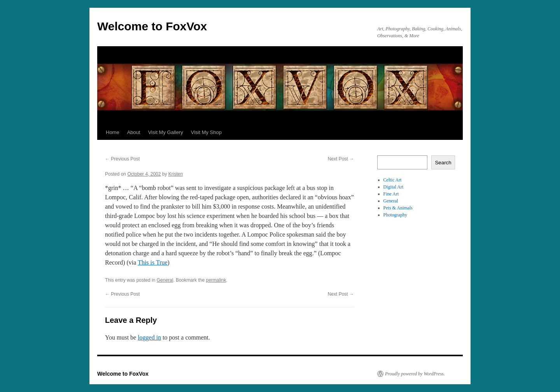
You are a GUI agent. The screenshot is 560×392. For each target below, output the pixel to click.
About (134, 132)
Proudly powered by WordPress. (415, 374)
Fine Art (391, 194)
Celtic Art (393, 180)
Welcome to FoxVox (152, 26)
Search (443, 163)
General (165, 280)
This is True (152, 262)
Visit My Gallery (166, 132)
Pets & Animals (398, 208)
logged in (149, 337)
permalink (216, 280)
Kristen (176, 174)
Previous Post (122, 159)
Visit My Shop (206, 132)
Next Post (341, 159)
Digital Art (394, 187)
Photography (395, 215)
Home (113, 132)
